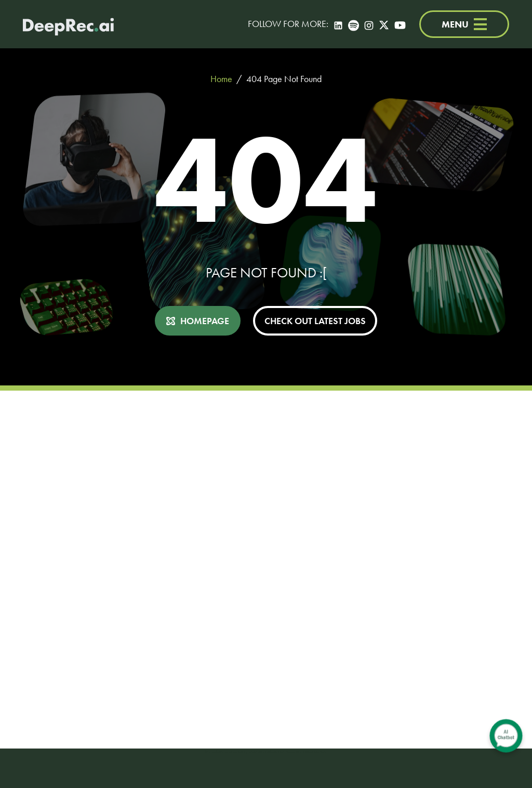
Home (221, 79)
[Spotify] (354, 24)
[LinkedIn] (338, 24)
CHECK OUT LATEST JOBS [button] (315, 321)
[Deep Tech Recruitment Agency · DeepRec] (68, 24)
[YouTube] (400, 24)
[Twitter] (384, 24)
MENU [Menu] (464, 24)
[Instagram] (369, 24)
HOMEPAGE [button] (205, 321)
